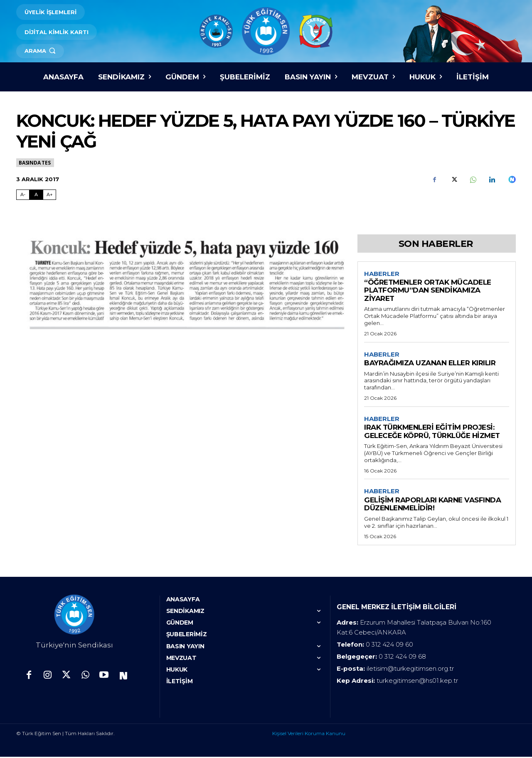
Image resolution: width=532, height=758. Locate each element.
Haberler (382, 274)
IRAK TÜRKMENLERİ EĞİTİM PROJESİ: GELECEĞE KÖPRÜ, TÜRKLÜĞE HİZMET (432, 432)
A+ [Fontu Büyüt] (50, 194)
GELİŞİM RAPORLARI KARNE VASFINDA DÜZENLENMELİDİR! (432, 505)
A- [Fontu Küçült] (23, 194)
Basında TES (35, 163)
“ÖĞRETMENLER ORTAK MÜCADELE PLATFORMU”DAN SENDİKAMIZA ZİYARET (428, 291)
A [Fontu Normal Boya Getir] (36, 194)
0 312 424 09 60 (389, 646)
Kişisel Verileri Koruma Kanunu (309, 735)
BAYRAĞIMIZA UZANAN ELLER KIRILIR (430, 363)
